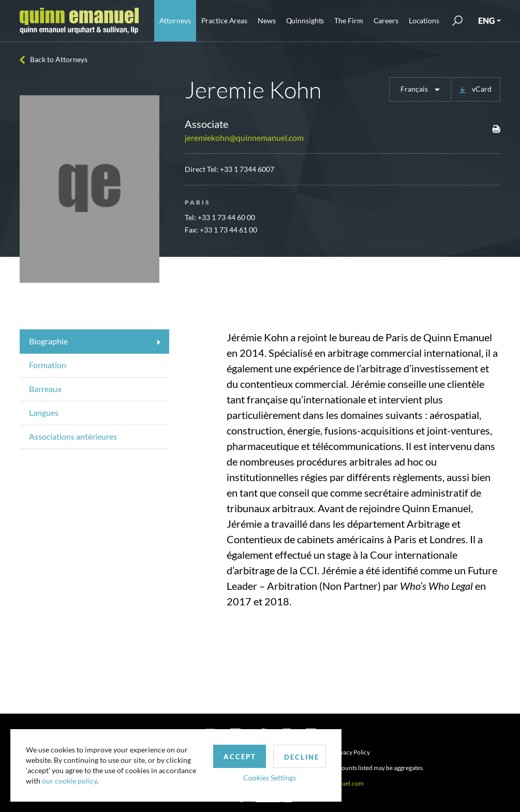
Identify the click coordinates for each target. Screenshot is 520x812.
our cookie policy (69, 781)
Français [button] (415, 89)
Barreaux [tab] (45, 389)
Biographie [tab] (48, 341)
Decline (302, 757)
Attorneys (175, 20)
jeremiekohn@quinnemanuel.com (244, 137)
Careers (386, 20)
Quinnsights (305, 20)
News (267, 20)
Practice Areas (224, 20)
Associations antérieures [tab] (73, 436)
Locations (424, 20)
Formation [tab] (48, 365)
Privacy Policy (351, 752)
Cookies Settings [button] (270, 778)
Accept (240, 757)
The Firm (348, 20)
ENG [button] (486, 20)
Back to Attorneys (59, 59)
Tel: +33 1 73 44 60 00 (220, 217)
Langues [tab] (44, 412)
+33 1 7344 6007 (247, 169)
